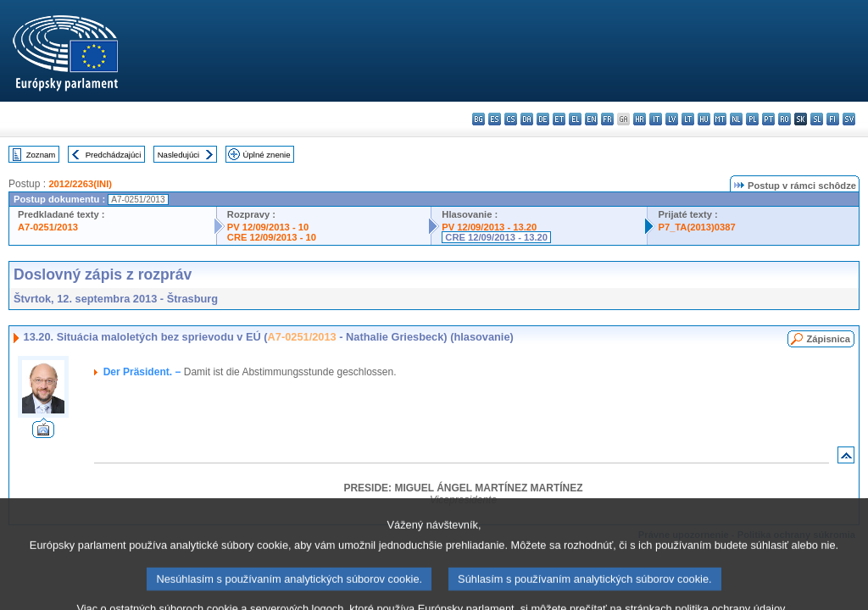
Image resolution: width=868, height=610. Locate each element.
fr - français (607, 119)
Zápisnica (828, 339)
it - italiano (656, 119)
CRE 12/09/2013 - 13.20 (496, 237)
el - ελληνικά (575, 119)
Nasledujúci (179, 155)
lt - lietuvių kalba (688, 119)
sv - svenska (849, 119)
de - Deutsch (543, 119)
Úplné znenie (267, 155)
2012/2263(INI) (80, 184)
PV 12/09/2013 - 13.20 (489, 227)
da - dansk (527, 119)
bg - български (479, 119)
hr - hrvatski (640, 119)
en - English (591, 119)
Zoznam (41, 155)
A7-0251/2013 (48, 227)
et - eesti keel (559, 119)
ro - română (785, 119)
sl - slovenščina (817, 119)
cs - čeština (511, 119)
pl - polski (752, 119)
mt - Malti (720, 119)
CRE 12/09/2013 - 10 (272, 237)
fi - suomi (833, 119)
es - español (495, 119)
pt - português (768, 119)
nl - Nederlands (736, 119)
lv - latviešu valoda (672, 119)
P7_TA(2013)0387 (696, 227)
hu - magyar (704, 119)
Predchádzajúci (114, 155)
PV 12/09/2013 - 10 (268, 227)
